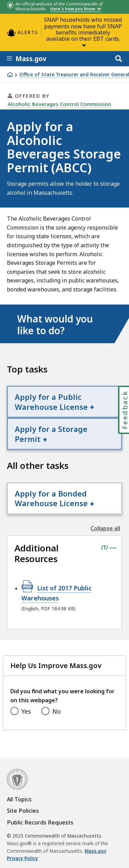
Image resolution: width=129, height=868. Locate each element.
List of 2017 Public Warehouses (56, 593)
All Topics (19, 799)
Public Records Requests (40, 822)
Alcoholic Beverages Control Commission (59, 104)
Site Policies (23, 811)
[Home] (10, 75)
